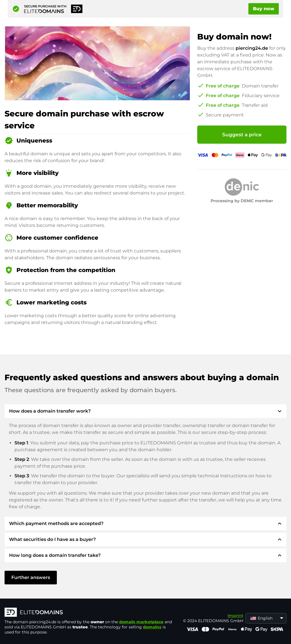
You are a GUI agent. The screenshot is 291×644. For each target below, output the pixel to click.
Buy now (264, 9)
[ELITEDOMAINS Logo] (90, 613)
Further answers (31, 577)
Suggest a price (242, 135)
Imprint (235, 616)
